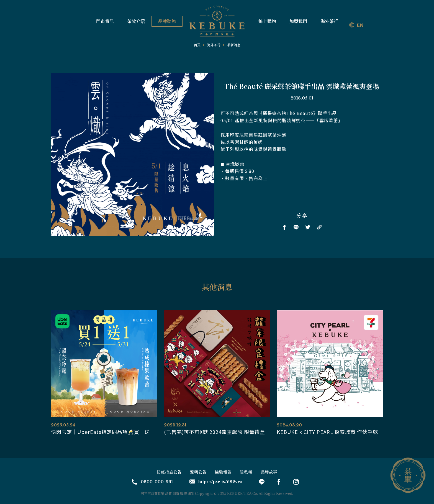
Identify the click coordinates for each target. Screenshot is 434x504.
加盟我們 (298, 21)
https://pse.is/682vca (216, 482)
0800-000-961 (152, 482)
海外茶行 (329, 21)
